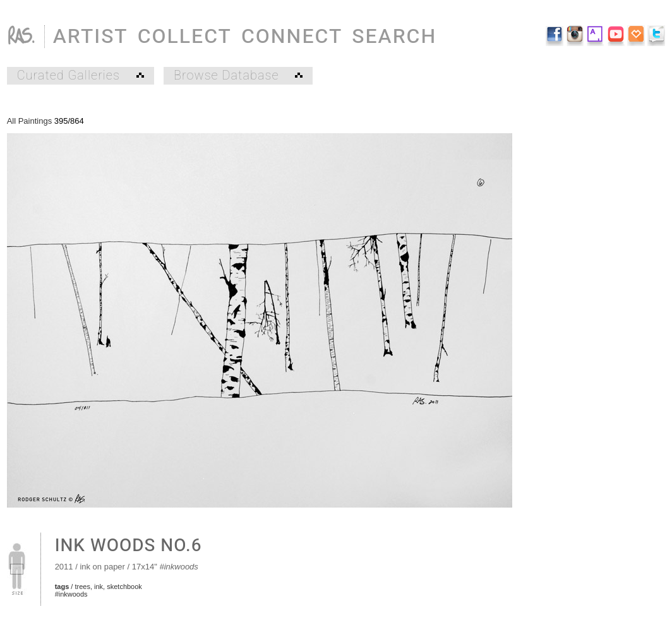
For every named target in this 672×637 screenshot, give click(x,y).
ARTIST (91, 36)
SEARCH (394, 36)
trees (82, 586)
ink (99, 586)
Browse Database (238, 76)
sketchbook (124, 586)
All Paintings (30, 121)
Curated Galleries (81, 76)
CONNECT (292, 36)
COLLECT (185, 36)
